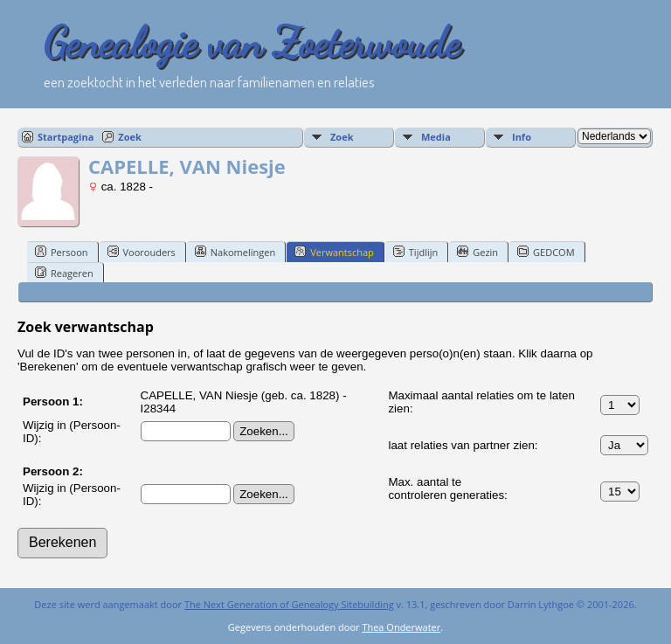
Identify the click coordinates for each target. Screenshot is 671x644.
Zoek (130, 137)
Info (522, 137)
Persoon (62, 252)
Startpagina (66, 137)
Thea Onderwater (401, 627)
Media (436, 137)
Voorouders (142, 252)
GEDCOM (546, 252)
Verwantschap (334, 252)
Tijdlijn (415, 252)
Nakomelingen (235, 252)
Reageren (64, 273)
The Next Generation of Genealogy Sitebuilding (289, 604)
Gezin (477, 252)
